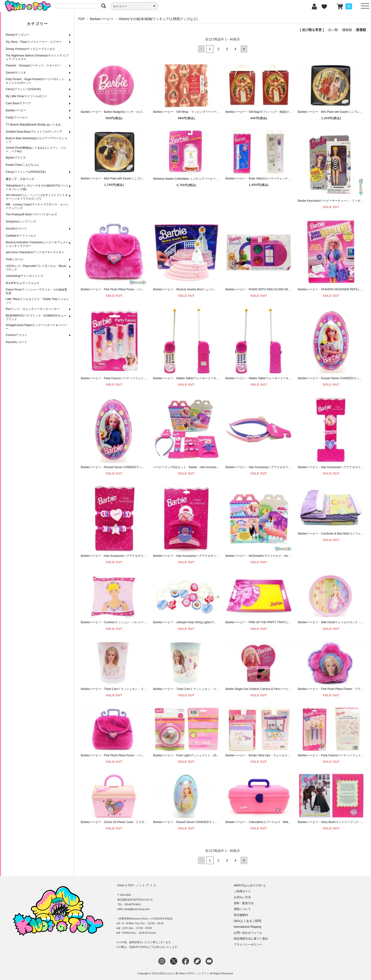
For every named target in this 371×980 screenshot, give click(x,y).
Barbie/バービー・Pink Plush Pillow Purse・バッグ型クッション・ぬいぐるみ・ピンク (136, 755)
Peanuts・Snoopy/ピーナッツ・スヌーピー (33, 65)
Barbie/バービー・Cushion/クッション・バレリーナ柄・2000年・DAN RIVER (130, 622)
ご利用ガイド (242, 891)
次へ (244, 49)
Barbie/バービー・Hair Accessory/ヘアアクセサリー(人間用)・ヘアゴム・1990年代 (133, 556)
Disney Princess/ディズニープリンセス (30, 49)
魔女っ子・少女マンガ (20, 179)
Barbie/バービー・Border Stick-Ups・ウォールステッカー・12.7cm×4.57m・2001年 (279, 755)
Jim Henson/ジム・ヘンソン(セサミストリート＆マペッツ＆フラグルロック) (37, 197)
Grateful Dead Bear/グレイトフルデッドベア (34, 132)
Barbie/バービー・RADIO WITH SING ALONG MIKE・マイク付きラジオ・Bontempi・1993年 (285, 289)
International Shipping (247, 927)
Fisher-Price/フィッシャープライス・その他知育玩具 (36, 291)
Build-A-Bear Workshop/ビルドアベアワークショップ (37, 140)
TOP (81, 19)
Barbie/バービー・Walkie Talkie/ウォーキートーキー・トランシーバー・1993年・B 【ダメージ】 (215, 378)
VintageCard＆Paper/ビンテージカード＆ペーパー (36, 327)
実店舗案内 (241, 915)
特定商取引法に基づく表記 (251, 939)
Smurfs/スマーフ (16, 229)
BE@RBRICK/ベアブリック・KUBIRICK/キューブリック (36, 317)
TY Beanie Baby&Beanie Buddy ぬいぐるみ (33, 125)
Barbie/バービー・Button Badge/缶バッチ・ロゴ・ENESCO (119, 112)
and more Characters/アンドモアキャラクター (35, 252)
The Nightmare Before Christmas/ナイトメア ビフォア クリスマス (37, 57)
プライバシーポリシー (248, 945)
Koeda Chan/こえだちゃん (22, 165)
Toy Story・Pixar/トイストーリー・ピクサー (34, 42)
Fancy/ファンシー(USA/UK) (23, 89)
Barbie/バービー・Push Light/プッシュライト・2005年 (188, 755)
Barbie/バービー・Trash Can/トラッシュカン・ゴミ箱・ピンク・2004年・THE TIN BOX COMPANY (144, 689)
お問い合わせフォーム (248, 933)
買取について (242, 909)
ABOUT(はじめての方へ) (250, 885)
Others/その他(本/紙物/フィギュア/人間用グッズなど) (158, 19)
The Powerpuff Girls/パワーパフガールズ (31, 214)
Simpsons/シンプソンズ (21, 222)
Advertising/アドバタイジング (24, 276)
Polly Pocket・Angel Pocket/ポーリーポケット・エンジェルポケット (36, 81)
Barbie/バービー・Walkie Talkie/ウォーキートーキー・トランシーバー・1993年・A (278, 378)
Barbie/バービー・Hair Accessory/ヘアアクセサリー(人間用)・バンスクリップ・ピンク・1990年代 (216, 556)
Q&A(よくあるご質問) (248, 921)
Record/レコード (16, 342)
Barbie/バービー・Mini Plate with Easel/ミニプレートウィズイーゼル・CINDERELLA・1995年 (141, 178)
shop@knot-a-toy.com (137, 909)
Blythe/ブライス (16, 158)
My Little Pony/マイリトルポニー (26, 96)
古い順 (333, 30)
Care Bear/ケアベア (18, 103)
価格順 (347, 30)
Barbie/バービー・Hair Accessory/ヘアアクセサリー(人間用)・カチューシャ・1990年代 (281, 467)
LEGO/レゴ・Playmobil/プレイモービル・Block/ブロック (36, 268)
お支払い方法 (242, 897)
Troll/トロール (14, 259)
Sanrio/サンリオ (16, 73)
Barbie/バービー (16, 110)
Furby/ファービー (17, 118)
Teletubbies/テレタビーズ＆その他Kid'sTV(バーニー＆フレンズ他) (37, 187)
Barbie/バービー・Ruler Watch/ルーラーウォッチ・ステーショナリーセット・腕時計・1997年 (285, 178)
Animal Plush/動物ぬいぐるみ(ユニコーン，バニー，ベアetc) (36, 150)
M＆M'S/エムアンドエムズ (22, 283)
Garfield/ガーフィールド (21, 236)
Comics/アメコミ (16, 335)
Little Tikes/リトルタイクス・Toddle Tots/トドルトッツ (37, 301)
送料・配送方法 (244, 903)
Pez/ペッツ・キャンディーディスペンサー (33, 309)
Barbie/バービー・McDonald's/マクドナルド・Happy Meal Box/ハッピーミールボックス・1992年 (287, 556)
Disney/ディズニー (18, 35)
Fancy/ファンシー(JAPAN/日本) (26, 172)
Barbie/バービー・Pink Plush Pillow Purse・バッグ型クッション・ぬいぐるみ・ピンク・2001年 (142, 289)
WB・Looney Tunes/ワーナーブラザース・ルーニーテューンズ (37, 206)
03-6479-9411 (133, 904)
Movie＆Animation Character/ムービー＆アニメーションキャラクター (37, 244)
